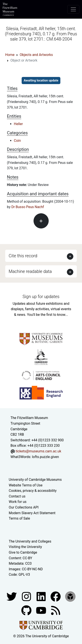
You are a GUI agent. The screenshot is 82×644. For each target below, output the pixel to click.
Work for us (18, 502)
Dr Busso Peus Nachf (28, 207)
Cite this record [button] (23, 256)
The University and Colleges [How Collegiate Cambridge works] (30, 541)
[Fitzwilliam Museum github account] (27, 610)
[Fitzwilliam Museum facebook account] (42, 596)
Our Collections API (24, 507)
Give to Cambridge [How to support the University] (23, 552)
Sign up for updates (41, 297)
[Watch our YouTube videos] (42, 610)
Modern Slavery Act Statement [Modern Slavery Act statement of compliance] (32, 513)
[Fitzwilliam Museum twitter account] (12, 596)
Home (10, 55)
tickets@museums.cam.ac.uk (38, 451)
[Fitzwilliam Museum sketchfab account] (70, 596)
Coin (17, 141)
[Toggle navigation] (73, 9)
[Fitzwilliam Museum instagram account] (27, 596)
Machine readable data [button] (30, 271)
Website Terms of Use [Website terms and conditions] (26, 485)
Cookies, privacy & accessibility (33, 491)
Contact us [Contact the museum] (17, 496)
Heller (18, 124)
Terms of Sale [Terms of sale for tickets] (19, 518)
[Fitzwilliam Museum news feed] (56, 610)
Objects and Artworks (36, 55)
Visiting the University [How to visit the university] (25, 547)
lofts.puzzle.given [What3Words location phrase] (45, 457)
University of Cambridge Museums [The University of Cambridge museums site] (35, 480)
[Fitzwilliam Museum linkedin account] (56, 596)
